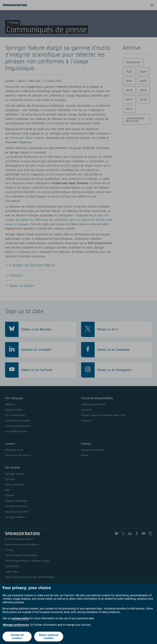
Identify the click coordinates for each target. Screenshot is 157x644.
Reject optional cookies (49, 637)
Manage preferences (16, 625)
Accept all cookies (17, 637)
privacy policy (21, 618)
